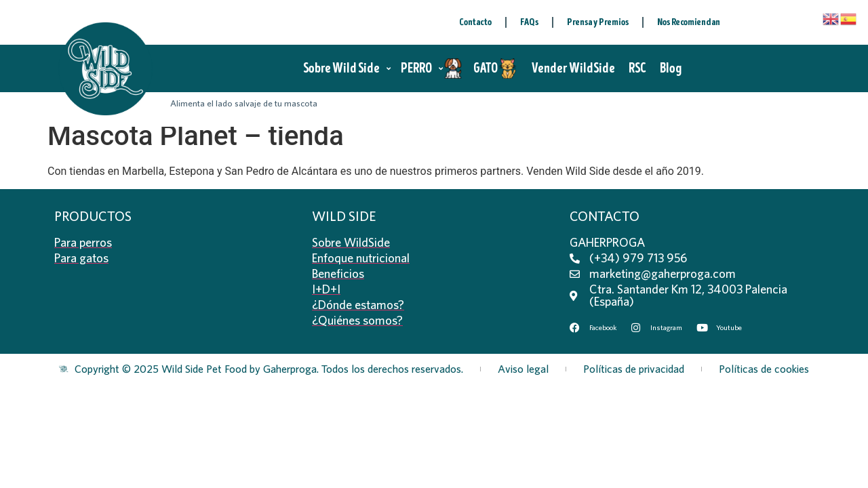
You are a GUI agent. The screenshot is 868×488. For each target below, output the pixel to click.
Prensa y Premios (598, 22)
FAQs (529, 22)
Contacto (475, 22)
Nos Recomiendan (689, 22)
